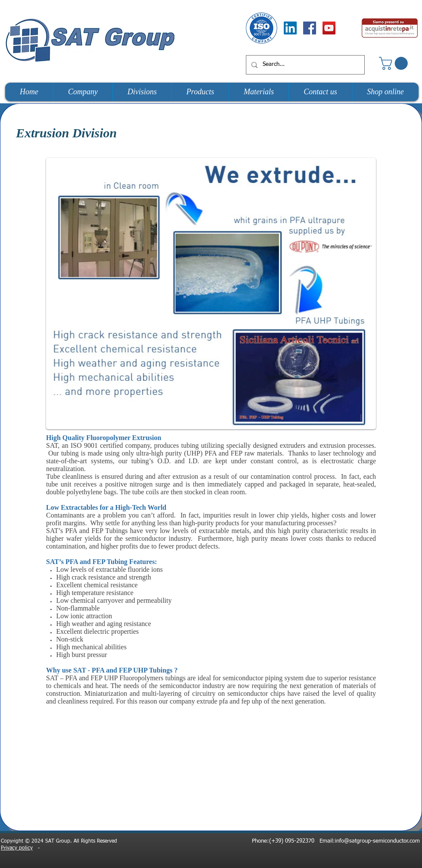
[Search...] (304, 65)
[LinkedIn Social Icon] (290, 28)
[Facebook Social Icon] (310, 28)
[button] (395, 63)
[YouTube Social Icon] (329, 28)
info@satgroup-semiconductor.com (377, 841)
